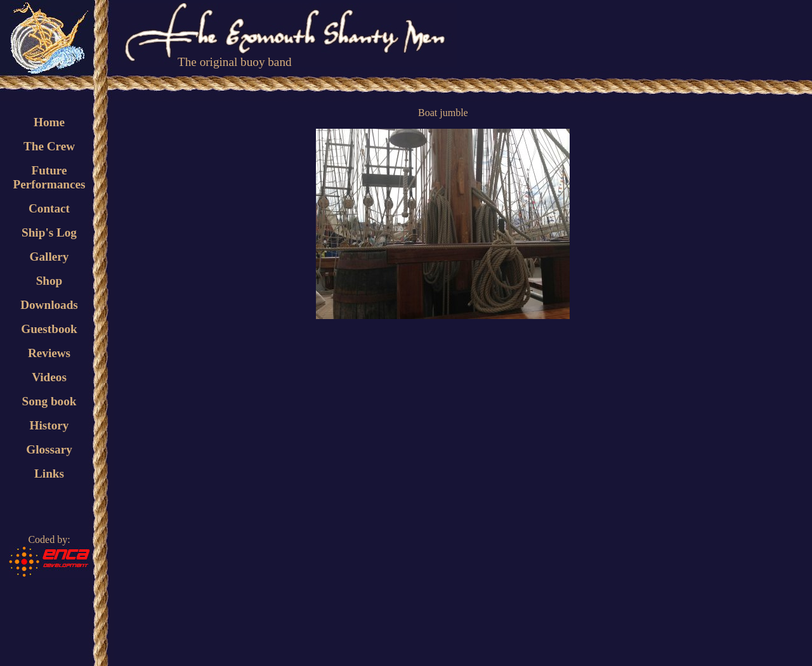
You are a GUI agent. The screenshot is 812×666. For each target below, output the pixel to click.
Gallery (49, 257)
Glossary (49, 449)
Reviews (49, 353)
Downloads (49, 305)
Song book (49, 401)
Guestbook (49, 329)
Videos (49, 377)
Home (49, 122)
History (49, 425)
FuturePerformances (49, 177)
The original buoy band (235, 62)
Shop (49, 281)
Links (49, 473)
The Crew (49, 146)
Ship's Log (49, 232)
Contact (49, 208)
